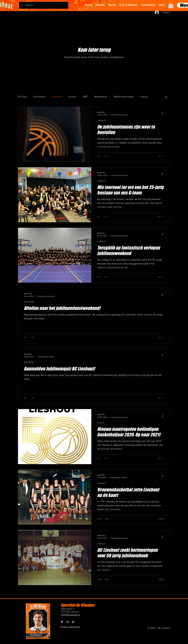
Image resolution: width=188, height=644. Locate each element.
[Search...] (43, 5)
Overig (144, 97)
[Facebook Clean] (62, 622)
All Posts (22, 97)
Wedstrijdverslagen (124, 97)
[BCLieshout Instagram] (67, 622)
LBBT (85, 97)
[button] (171, 5)
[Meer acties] (164, 113)
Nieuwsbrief (101, 97)
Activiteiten (40, 97)
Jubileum (57, 97)
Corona (72, 97)
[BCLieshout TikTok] (73, 622)
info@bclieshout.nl (70, 615)
